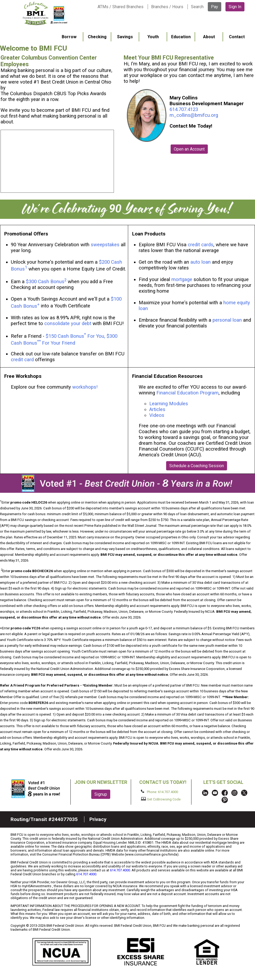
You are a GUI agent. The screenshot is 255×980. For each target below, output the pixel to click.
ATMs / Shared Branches (121, 7)
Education (181, 37)
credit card (22, 360)
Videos (157, 415)
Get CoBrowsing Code (161, 799)
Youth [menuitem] (153, 37)
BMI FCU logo (45, 13)
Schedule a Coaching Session (197, 466)
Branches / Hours (167, 7)
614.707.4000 (120, 870)
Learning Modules (169, 404)
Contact (237, 37)
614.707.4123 (184, 109)
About (209, 37)
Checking (97, 37)
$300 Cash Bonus (45, 282)
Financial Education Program (187, 393)
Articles (157, 409)
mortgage (182, 279)
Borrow (69, 37)
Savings (125, 37)
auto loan (201, 262)
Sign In (235, 7)
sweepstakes (105, 245)
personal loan (227, 320)
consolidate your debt (68, 324)
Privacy (98, 819)
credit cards (201, 245)
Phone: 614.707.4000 (159, 792)
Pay (215, 7)
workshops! (85, 387)
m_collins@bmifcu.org (194, 115)
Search (197, 7)
